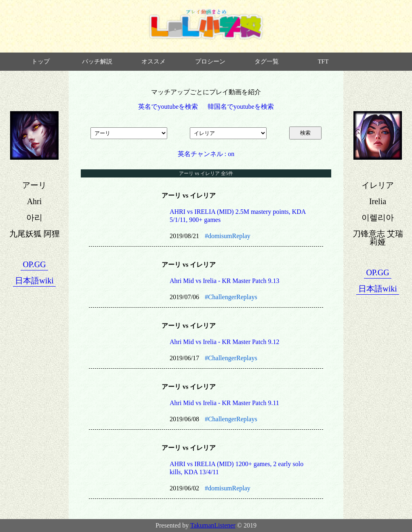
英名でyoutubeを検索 (168, 107)
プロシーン (210, 61)
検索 (305, 133)
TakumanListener (213, 525)
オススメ (153, 61)
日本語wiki (34, 281)
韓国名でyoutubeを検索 (241, 107)
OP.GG (34, 264)
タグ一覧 (267, 61)
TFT (323, 61)
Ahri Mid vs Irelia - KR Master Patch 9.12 (225, 342)
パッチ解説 (97, 61)
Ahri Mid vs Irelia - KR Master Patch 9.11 (224, 403)
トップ (41, 61)
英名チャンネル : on (206, 154)
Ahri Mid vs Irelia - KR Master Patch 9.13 (225, 281)
